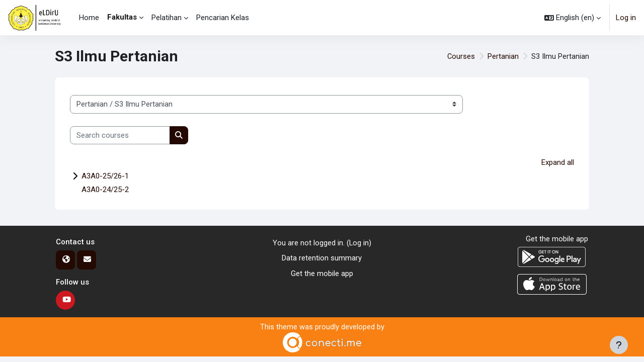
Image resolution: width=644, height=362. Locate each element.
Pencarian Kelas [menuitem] (223, 18)
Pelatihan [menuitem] (167, 18)
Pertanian (503, 56)
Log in (626, 18)
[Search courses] (120, 135)
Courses (461, 56)
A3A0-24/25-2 (105, 190)
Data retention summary (322, 258)
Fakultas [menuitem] (122, 17)
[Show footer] (619, 345)
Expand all (558, 162)
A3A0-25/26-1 (105, 176)
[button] (573, 18)
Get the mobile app (322, 274)
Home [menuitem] (89, 18)
